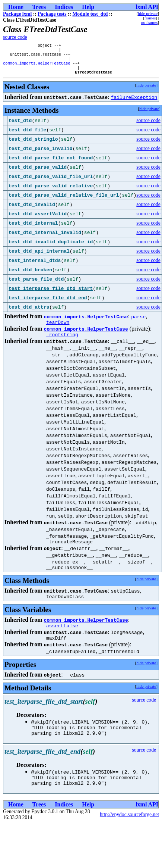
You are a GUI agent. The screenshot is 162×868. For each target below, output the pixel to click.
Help (88, 7)
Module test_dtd (90, 14)
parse (138, 322)
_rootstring (62, 342)
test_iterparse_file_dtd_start (51, 294)
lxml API (147, 7)
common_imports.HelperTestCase (37, 67)
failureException (134, 102)
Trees (39, 7)
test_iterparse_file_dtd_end (48, 303)
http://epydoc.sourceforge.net (129, 832)
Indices (64, 7)
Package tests (52, 14)
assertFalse (62, 637)
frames (150, 18)
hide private (148, 13)
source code (15, 37)
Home (16, 7)
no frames (149, 22)
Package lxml (17, 14)
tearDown (58, 328)
